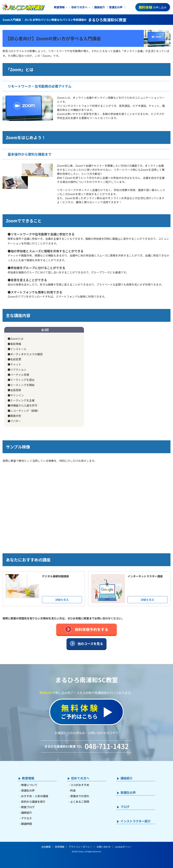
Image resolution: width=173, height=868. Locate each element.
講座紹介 (100, 7)
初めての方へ (79, 7)
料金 (73, 790)
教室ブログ (28, 807)
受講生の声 (116, 7)
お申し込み (153, 7)
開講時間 (27, 824)
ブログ (125, 807)
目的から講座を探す (33, 802)
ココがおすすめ (80, 785)
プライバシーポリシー (80, 847)
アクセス (26, 818)
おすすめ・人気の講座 (35, 796)
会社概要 (46, 847)
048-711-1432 (107, 746)
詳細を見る (62, 600)
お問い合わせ (104, 847)
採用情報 (60, 847)
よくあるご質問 (80, 802)
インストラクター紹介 (136, 821)
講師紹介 (27, 813)
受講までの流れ (80, 796)
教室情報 (59, 7)
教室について (29, 785)
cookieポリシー (123, 847)
